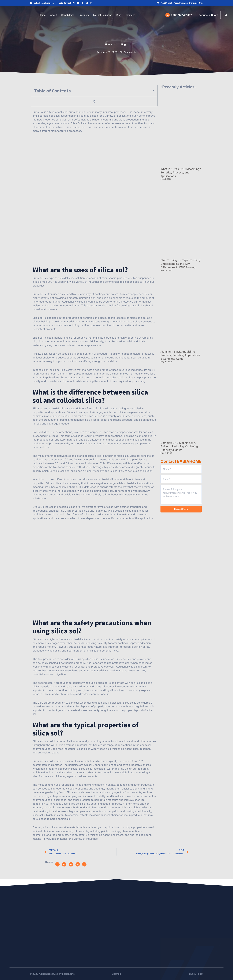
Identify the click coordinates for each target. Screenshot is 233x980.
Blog (119, 15)
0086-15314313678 (182, 15)
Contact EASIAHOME (181, 461)
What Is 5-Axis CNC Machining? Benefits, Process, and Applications (181, 172)
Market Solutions (103, 15)
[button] (226, 15)
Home (42, 15)
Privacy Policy (196, 974)
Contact (130, 15)
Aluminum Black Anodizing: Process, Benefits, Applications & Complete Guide (180, 355)
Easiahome (68, 974)
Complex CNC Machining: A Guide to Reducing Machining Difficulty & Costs (179, 446)
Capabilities (68, 15)
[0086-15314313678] (168, 15)
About (53, 15)
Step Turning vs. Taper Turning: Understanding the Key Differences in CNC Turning (181, 264)
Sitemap (116, 974)
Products (84, 15)
